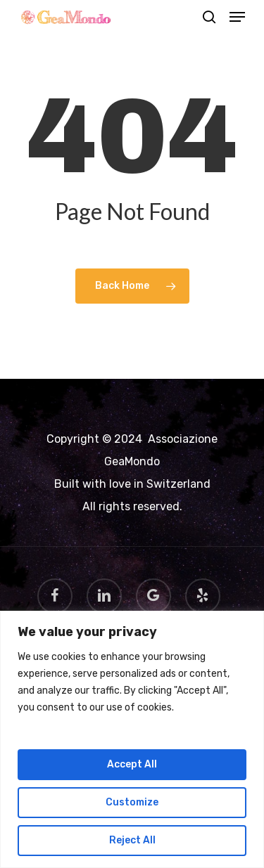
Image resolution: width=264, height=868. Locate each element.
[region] (132, 739)
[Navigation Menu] (237, 17)
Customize (132, 802)
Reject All (132, 840)
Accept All (132, 764)
